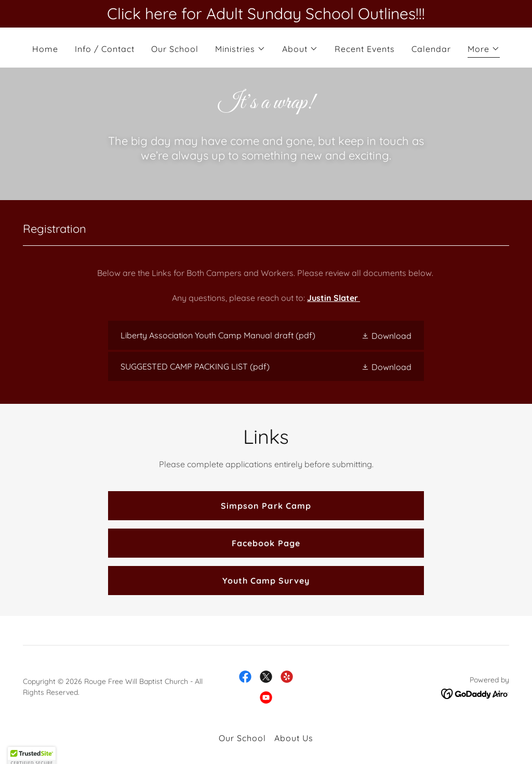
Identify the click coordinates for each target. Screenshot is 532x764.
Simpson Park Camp (266, 506)
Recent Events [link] (365, 49)
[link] (266, 335)
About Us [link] (294, 738)
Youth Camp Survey (266, 581)
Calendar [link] (431, 49)
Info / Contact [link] (105, 49)
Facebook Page (266, 543)
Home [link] (45, 49)
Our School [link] (175, 49)
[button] (240, 49)
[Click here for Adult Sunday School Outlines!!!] (266, 14)
